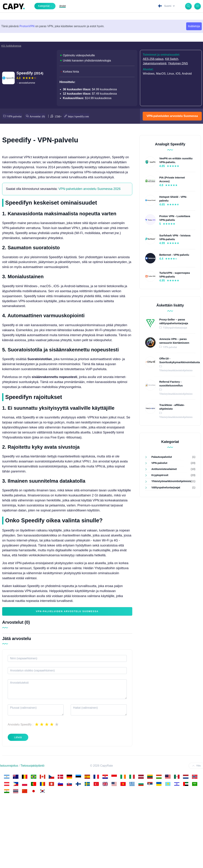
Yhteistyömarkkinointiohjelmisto (170, 480)
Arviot (62, 6)
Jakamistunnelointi (155, 63)
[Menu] (198, 6)
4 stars (52, 786)
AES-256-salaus (153, 59)
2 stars (42, 786)
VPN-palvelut (15, 116)
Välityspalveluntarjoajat (175, 326)
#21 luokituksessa (11, 46)
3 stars (47, 786)
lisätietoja (194, 26)
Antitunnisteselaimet (164, 468)
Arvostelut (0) (39, 116)
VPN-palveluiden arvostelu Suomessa (172, 115)
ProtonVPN (27, 26)
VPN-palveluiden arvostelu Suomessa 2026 (89, 251)
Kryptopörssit (160, 474)
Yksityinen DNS (178, 63)
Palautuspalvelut (162, 456)
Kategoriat (44, 6)
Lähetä (18, 799)
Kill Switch (172, 59)
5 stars (57, 786)
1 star (37, 786)
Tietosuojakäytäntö (32, 827)
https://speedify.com (82, 116)
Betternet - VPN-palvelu (174, 254)
